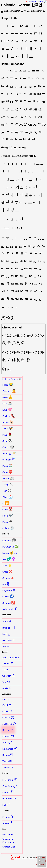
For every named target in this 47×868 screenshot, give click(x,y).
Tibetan (8, 767)
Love (7, 409)
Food (7, 403)
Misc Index (8, 835)
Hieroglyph (10, 779)
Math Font (9, 640)
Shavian (7, 823)
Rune (6, 804)
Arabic (8, 742)
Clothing (9, 416)
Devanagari (10, 748)
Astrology (9, 453)
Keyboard (9, 590)
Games (8, 447)
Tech (7, 490)
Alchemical (10, 609)
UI (6, 503)
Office (8, 497)
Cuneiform (10, 786)
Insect (8, 428)
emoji (41, 865)
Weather (9, 459)
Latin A (6, 699)
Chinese (8, 717)
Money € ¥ (10, 553)
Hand (7, 397)
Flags (7, 522)
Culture (8, 528)
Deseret (8, 817)
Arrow (7, 621)
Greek (7, 705)
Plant (7, 434)
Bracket (10, 627)
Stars (7, 565)
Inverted (8, 663)
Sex (9, 559)
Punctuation (10, 546)
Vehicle (8, 478)
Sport (7, 441)
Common (9, 540)
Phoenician (9, 798)
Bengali (8, 755)
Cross (8, 571)
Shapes (8, 578)
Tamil (7, 761)
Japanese (9, 723)
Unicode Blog (9, 847)
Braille (7, 688)
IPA (5, 669)
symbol (42, 861)
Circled (8, 596)
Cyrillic (7, 711)
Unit (6, 682)
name (42, 858)
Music (8, 515)
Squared (9, 603)
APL (6, 646)
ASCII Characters (11, 658)
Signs (8, 472)
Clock (8, 509)
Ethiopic (8, 736)
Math (6, 634)
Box (6, 584)
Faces (8, 384)
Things (8, 484)
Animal (8, 422)
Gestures (9, 391)
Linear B (9, 792)
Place (8, 466)
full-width (9, 675)
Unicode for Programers (8, 841)
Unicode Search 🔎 (37, 2)
